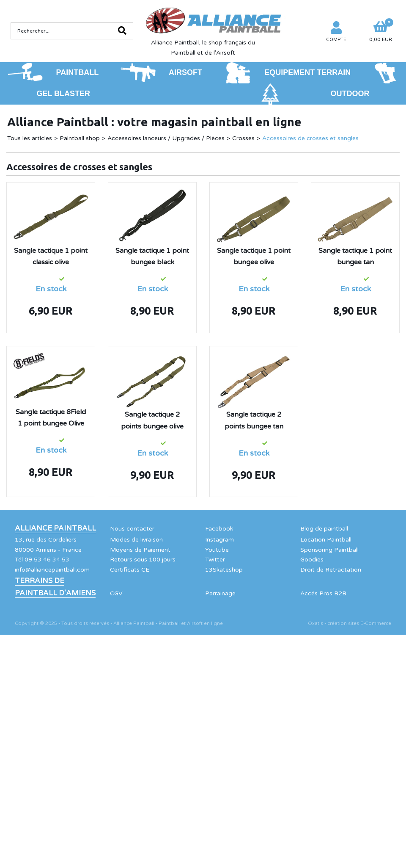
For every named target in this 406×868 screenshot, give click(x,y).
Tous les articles (30, 138)
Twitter (215, 560)
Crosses (243, 138)
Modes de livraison (136, 540)
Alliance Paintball (55, 528)
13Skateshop (224, 570)
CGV (116, 593)
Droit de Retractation (331, 570)
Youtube (217, 550)
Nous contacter (132, 529)
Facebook (219, 529)
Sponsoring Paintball (329, 550)
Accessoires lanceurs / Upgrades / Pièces (166, 138)
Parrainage (220, 593)
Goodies (312, 560)
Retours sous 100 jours (143, 560)
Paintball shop (80, 138)
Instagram (219, 540)
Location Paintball (326, 540)
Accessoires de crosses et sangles (310, 138)
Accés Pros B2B (323, 593)
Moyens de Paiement (140, 550)
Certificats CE (130, 570)
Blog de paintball (324, 529)
